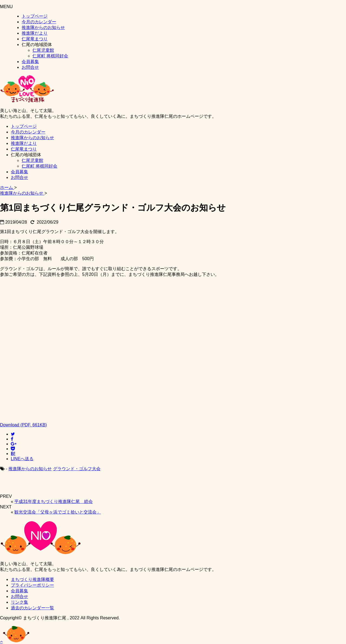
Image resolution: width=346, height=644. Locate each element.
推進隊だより (35, 33)
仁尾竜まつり (35, 39)
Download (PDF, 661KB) (23, 425)
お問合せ (30, 67)
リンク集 (19, 602)
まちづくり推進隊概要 (32, 579)
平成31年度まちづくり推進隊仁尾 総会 (54, 501)
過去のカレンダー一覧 (32, 608)
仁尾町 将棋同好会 (50, 56)
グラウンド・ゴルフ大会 (77, 469)
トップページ (35, 16)
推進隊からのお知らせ (43, 27)
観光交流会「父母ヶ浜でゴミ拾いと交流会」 (58, 512)
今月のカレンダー (39, 22)
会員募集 (30, 62)
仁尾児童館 (43, 50)
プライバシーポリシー (32, 585)
